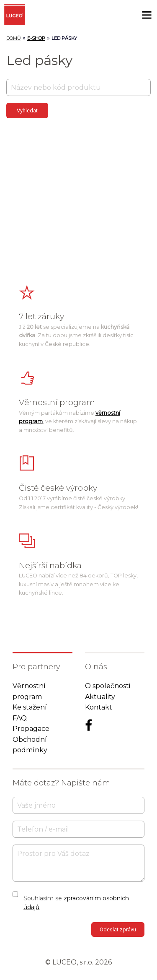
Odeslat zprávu (118, 929)
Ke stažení (30, 707)
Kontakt (99, 707)
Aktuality (100, 697)
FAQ (20, 718)
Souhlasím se (76, 903)
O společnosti (108, 686)
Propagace (31, 729)
